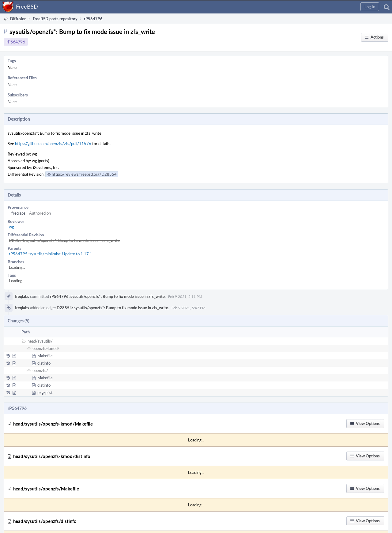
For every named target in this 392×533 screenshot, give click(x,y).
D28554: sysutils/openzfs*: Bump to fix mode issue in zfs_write (64, 240)
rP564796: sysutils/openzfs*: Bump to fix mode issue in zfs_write (107, 296)
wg (11, 227)
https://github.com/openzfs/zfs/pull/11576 (53, 144)
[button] (370, 7)
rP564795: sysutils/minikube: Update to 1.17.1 (51, 254)
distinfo (44, 363)
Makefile (45, 356)
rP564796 (16, 42)
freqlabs (18, 213)
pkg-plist (45, 392)
